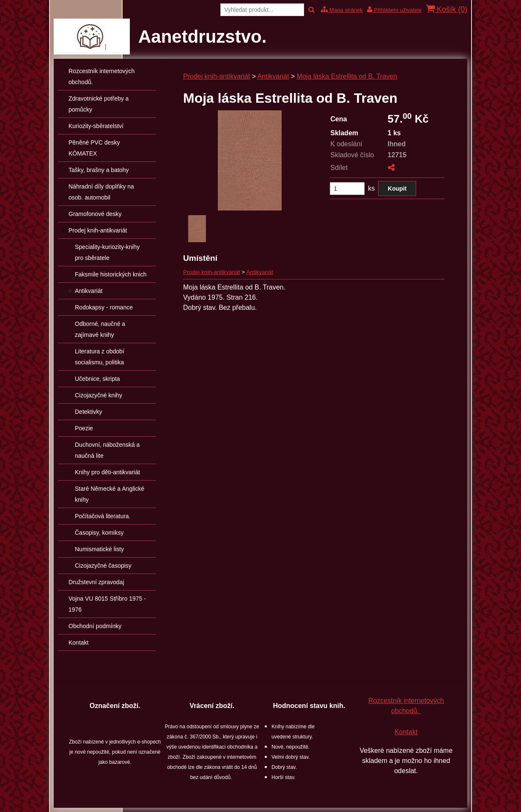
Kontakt (406, 732)
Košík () (447, 9)
